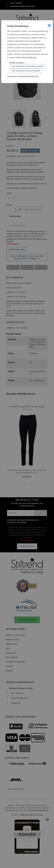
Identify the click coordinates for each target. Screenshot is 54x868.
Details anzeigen (17, 63)
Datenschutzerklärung (26, 57)
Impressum (12, 76)
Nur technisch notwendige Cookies (28, 66)
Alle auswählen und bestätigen (26, 71)
